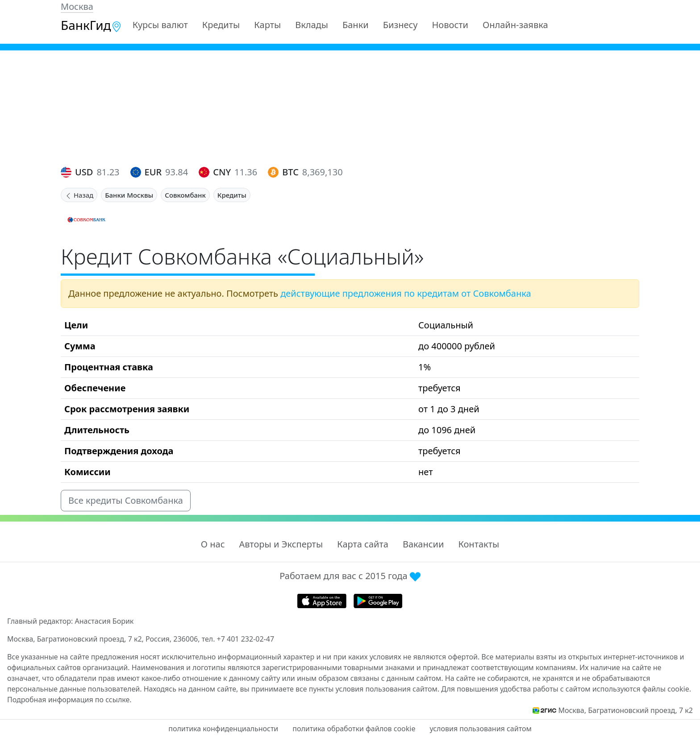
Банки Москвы (129, 195)
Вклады (312, 25)
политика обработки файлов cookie (354, 729)
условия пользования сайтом (480, 729)
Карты (267, 25)
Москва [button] (77, 6)
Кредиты (221, 25)
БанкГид (91, 25)
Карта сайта (363, 544)
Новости (450, 25)
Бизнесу (400, 25)
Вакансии (423, 544)
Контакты (479, 544)
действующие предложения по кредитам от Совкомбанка (406, 293)
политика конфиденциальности (223, 729)
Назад (79, 195)
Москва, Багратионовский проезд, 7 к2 (625, 710)
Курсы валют (160, 25)
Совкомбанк (185, 195)
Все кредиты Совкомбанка (126, 500)
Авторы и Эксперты (281, 544)
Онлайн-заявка (515, 25)
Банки (356, 25)
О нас (213, 544)
